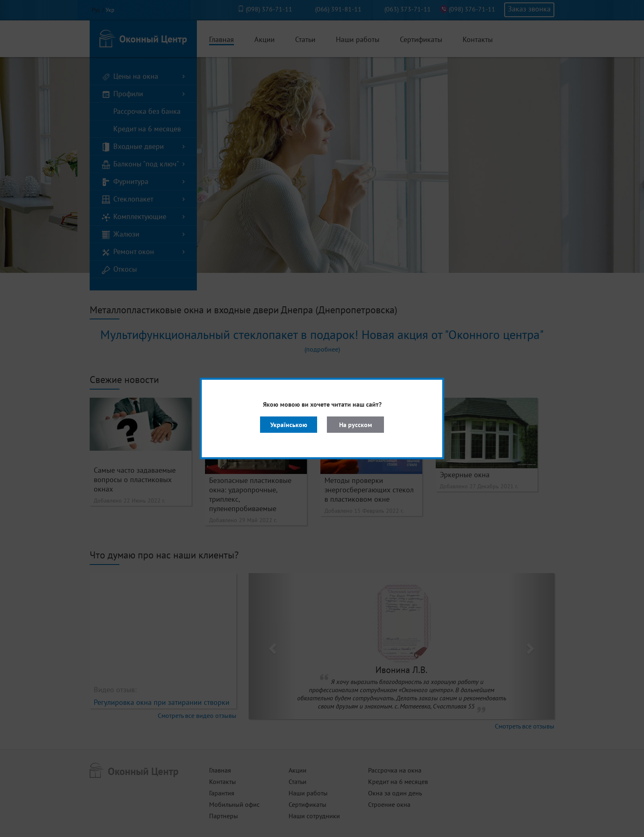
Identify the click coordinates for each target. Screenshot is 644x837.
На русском (356, 425)
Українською (289, 425)
